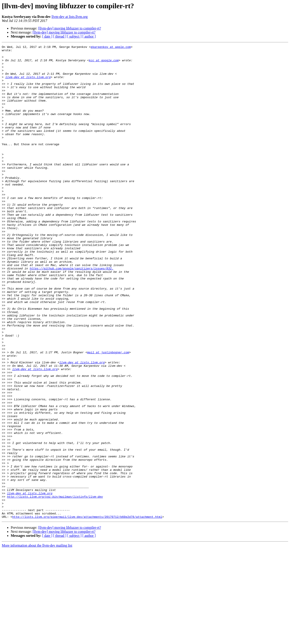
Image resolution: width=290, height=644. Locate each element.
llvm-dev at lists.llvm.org (70, 17)
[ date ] (47, 36)
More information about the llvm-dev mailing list (37, 640)
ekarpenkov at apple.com (111, 47)
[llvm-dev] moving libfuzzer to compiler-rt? (70, 28)
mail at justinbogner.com (108, 414)
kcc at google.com (104, 64)
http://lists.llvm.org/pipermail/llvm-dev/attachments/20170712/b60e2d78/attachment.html (87, 611)
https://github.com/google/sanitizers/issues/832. (71, 313)
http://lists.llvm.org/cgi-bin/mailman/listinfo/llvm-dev (55, 587)
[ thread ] (60, 36)
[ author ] (89, 36)
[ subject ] (74, 36)
